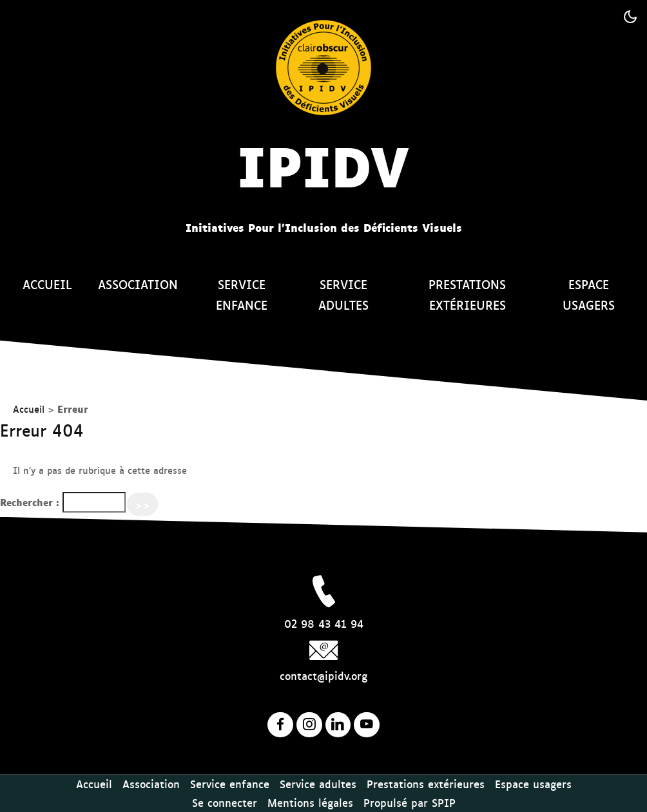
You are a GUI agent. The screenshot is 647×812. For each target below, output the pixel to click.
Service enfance (242, 295)
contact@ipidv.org (323, 675)
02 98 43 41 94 (324, 623)
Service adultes (343, 295)
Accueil (47, 284)
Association (138, 284)
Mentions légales (310, 802)
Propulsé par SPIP (410, 802)
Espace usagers (589, 295)
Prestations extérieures (467, 295)
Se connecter (225, 802)
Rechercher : (30, 502)
